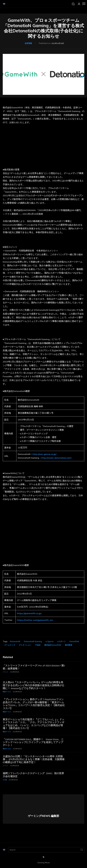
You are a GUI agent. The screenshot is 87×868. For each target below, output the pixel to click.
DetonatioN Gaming (33, 641)
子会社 (38, 645)
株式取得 (69, 645)
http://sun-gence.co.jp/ (45, 454)
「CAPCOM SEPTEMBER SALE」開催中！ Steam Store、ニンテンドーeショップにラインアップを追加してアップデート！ (33, 742)
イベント (5, 672)
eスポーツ (61, 641)
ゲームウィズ (10, 645)
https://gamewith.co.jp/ (29, 613)
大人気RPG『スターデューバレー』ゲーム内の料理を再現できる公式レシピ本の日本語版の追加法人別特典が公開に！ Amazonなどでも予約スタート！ (34, 685)
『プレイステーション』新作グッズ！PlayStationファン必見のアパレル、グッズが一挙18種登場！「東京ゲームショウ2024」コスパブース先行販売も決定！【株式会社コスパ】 (34, 704)
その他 (5, 780)
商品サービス (7, 692)
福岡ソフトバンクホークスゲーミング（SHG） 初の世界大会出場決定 (33, 775)
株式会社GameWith (53, 645)
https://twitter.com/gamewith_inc (35, 620)
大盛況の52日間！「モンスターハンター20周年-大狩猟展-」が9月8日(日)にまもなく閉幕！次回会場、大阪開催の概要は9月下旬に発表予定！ (34, 759)
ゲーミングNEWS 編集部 (43, 816)
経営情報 (28, 43)
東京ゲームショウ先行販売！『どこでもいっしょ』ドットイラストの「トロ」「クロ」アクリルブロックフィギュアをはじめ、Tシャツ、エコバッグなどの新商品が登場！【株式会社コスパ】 (34, 724)
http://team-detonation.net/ (56, 458)
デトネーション (25, 645)
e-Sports (50, 641)
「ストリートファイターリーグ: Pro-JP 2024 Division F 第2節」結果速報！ (34, 667)
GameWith (74, 641)
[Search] (82, 850)
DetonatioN (15, 641)
